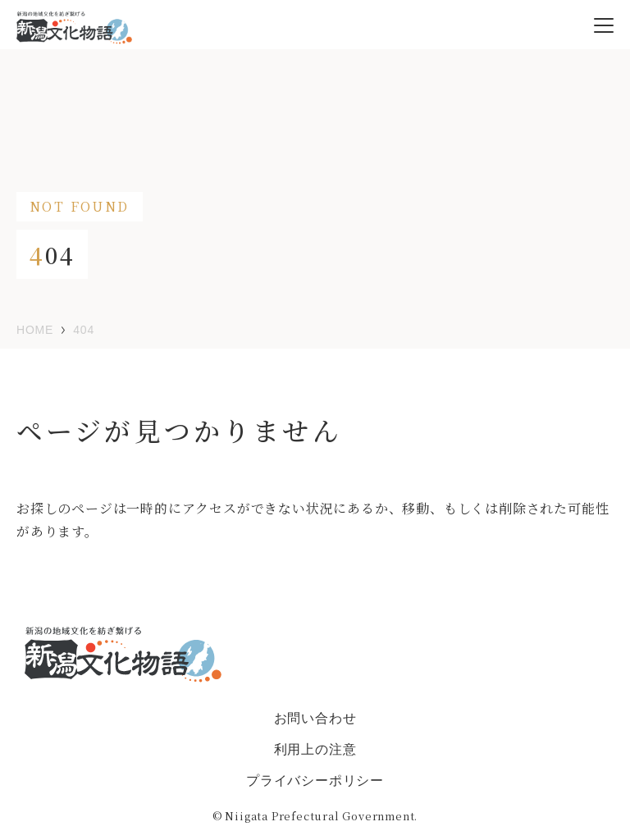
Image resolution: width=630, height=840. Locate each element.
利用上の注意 (315, 749)
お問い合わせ (315, 718)
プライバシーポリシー (315, 781)
